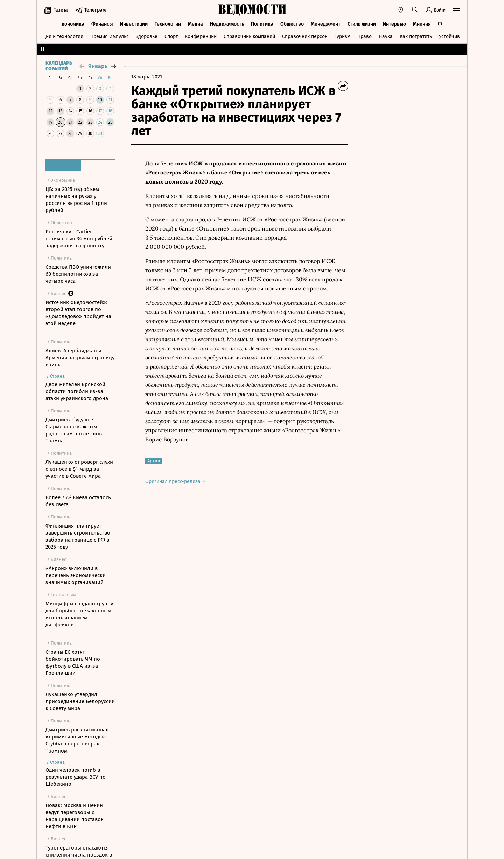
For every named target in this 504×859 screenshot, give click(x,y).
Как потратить (416, 36)
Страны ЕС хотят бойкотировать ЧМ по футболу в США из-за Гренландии (73, 662)
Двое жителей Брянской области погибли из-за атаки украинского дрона (77, 391)
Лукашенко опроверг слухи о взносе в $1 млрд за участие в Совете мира (79, 469)
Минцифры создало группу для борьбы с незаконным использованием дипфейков (79, 614)
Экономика (72, 24)
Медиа (195, 24)
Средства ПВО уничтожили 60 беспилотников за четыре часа (78, 274)
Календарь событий (59, 66)
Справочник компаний (249, 36)
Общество (292, 24)
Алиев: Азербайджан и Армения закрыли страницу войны (80, 358)
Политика (262, 24)
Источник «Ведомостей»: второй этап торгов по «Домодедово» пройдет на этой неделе (78, 313)
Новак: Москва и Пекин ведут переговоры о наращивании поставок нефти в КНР (75, 816)
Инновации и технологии (54, 36)
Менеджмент (326, 24)
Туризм (342, 36)
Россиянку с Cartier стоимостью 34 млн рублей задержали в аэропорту (79, 239)
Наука (386, 36)
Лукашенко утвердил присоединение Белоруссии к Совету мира (80, 701)
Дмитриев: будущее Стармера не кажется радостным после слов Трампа (74, 430)
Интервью (394, 24)
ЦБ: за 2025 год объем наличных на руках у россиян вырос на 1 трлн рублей (76, 200)
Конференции (201, 36)
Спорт (171, 36)
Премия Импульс (110, 36)
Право (365, 36)
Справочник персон (305, 36)
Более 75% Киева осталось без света (78, 501)
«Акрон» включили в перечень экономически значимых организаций (76, 575)
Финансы (102, 24)
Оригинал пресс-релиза (175, 482)
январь (98, 66)
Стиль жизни (362, 24)
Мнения (422, 24)
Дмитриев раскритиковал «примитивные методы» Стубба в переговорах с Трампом (77, 740)
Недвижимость (227, 24)
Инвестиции (134, 24)
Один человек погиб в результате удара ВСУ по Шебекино (76, 777)
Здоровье (147, 36)
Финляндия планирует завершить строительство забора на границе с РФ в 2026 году (78, 536)
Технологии (168, 24)
